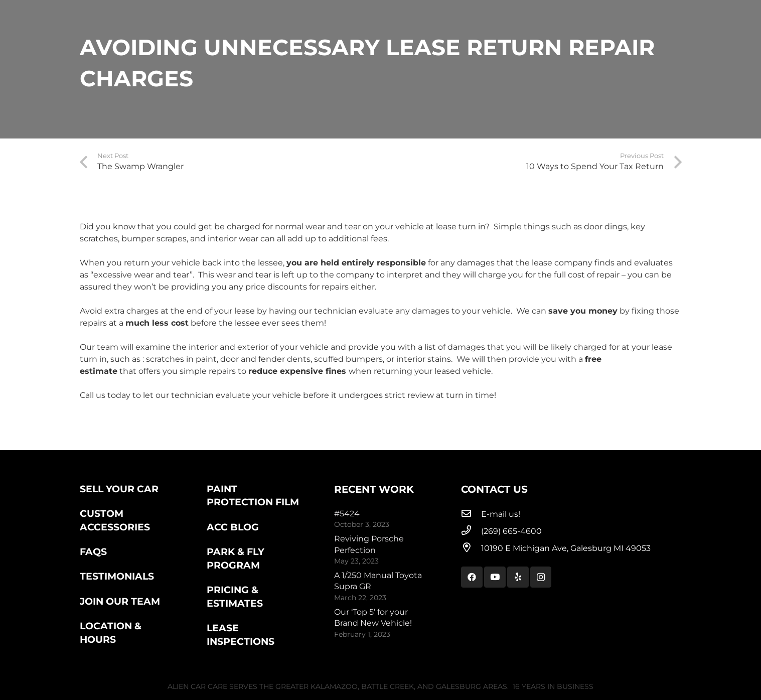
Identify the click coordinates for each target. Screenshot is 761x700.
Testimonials (117, 576)
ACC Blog (233, 527)
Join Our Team (120, 601)
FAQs (93, 551)
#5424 (347, 514)
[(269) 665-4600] (471, 531)
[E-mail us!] (471, 514)
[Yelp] (518, 577)
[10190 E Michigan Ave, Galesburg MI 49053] (471, 548)
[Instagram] (541, 577)
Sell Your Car (119, 489)
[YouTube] (495, 577)
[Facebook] (472, 577)
